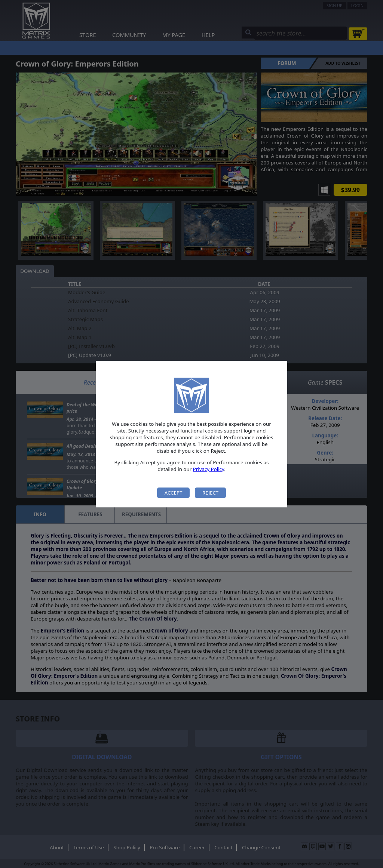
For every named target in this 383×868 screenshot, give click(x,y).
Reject (210, 493)
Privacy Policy (209, 469)
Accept (174, 493)
